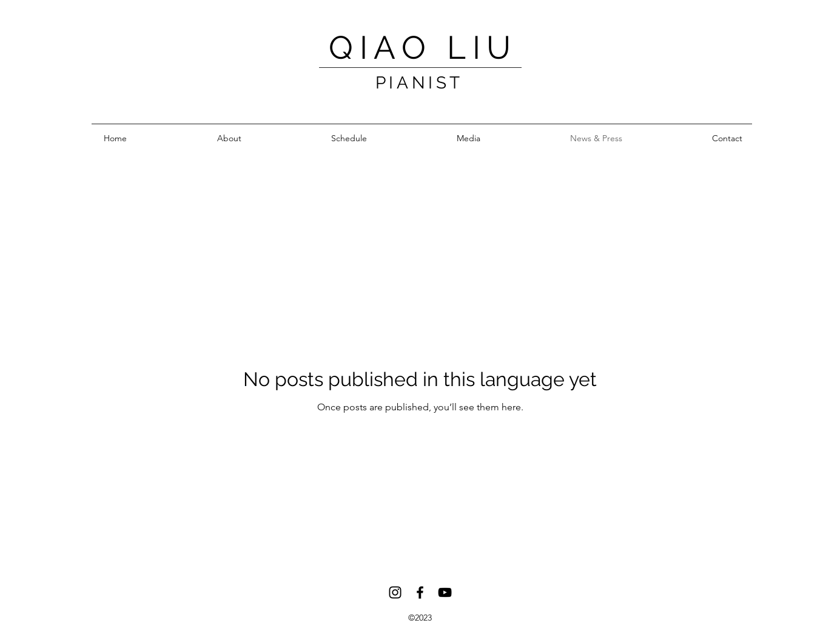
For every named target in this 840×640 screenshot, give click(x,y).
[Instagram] (395, 592)
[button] (469, 138)
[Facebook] (420, 592)
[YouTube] (445, 592)
